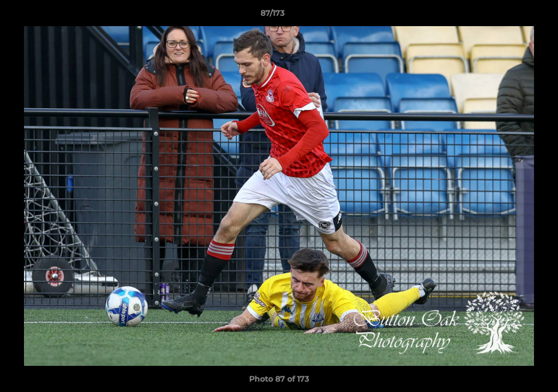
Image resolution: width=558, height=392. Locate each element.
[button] (512, 16)
